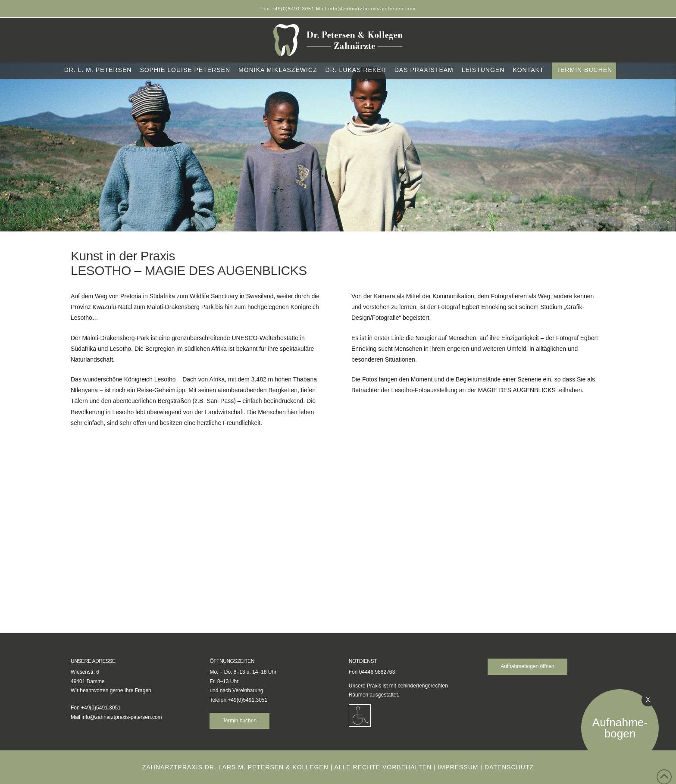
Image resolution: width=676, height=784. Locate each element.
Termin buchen (239, 721)
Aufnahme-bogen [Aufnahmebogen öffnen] (620, 728)
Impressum (458, 767)
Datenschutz (509, 767)
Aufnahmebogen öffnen (527, 666)
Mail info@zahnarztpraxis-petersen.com (366, 9)
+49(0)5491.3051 (247, 700)
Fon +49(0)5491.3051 (288, 9)
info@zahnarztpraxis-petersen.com (122, 717)
